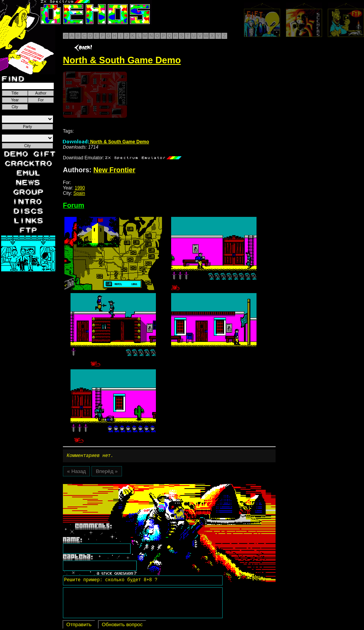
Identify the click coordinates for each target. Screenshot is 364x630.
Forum (74, 205)
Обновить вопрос (122, 626)
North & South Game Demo (106, 142)
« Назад (76, 472)
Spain (79, 193)
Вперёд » (107, 472)
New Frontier (114, 170)
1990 (80, 188)
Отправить (79, 626)
